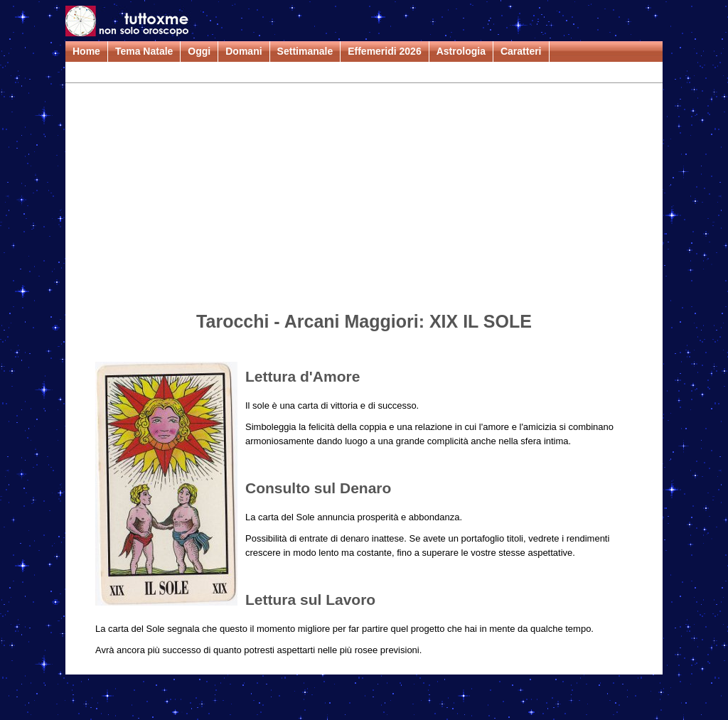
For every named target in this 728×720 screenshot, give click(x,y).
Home (86, 51)
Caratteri (521, 51)
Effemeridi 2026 (385, 51)
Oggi (199, 51)
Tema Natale (144, 51)
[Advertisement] (364, 200)
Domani (243, 51)
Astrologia (461, 51)
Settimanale (305, 51)
